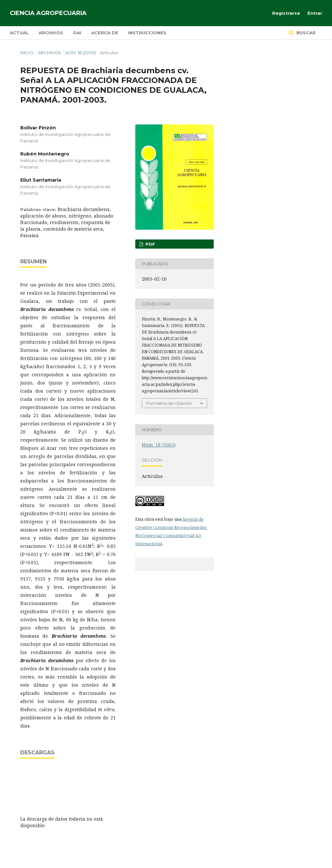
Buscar (305, 33)
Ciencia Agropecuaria (48, 13)
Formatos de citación (169, 403)
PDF (150, 244)
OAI (77, 33)
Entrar (315, 13)
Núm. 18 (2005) (80, 53)
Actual (19, 33)
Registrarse (286, 13)
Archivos (51, 33)
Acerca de (105, 33)
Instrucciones (147, 33)
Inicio (27, 53)
